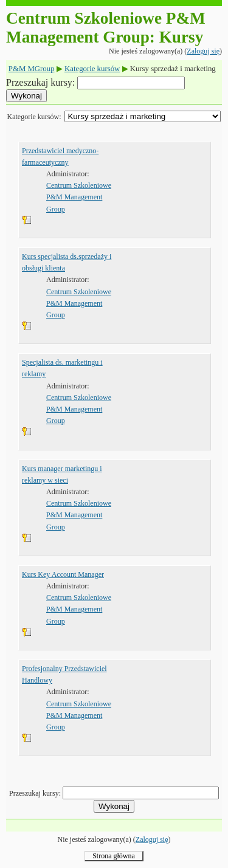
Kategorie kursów (92, 69)
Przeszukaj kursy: (42, 82)
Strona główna (114, 856)
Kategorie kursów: (34, 117)
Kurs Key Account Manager (63, 574)
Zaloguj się (203, 51)
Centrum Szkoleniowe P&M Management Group (79, 197)
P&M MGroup (32, 69)
